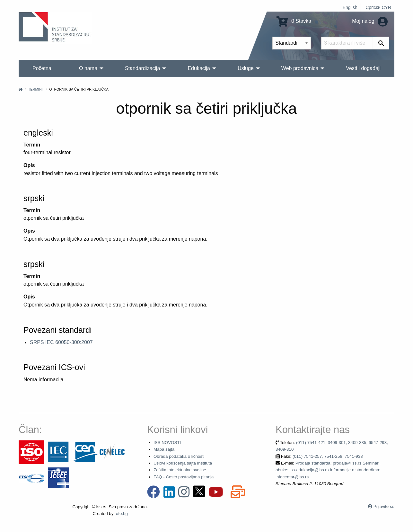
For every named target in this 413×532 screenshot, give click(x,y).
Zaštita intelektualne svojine (180, 470)
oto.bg (122, 514)
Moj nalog (370, 21)
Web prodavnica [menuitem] (300, 68)
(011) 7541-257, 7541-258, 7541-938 (328, 456)
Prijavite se (384, 506)
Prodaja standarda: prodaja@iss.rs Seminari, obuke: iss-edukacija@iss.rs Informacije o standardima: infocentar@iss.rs (328, 470)
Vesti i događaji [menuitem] (363, 68)
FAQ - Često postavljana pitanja (184, 477)
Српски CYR (378, 7)
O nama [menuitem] (88, 68)
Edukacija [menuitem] (199, 68)
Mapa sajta (164, 449)
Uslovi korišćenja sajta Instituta (183, 463)
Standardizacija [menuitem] (142, 68)
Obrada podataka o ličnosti (179, 456)
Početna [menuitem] (42, 68)
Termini (35, 89)
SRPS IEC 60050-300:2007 (61, 342)
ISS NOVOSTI (167, 443)
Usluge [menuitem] (246, 68)
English (350, 7)
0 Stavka (294, 21)
